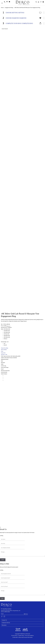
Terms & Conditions (29, 636)
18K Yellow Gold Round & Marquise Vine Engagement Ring (27, 8)
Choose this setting (4, 348)
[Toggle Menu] (2, 3)
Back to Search (5, 29)
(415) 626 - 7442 (4, 355)
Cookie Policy (21, 636)
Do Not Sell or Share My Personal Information (23, 637)
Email (2, 351)
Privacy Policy (14, 636)
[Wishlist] (41, 2)
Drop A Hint (3, 353)
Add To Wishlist (4, 350)
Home (2, 8)
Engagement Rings (9, 8)
